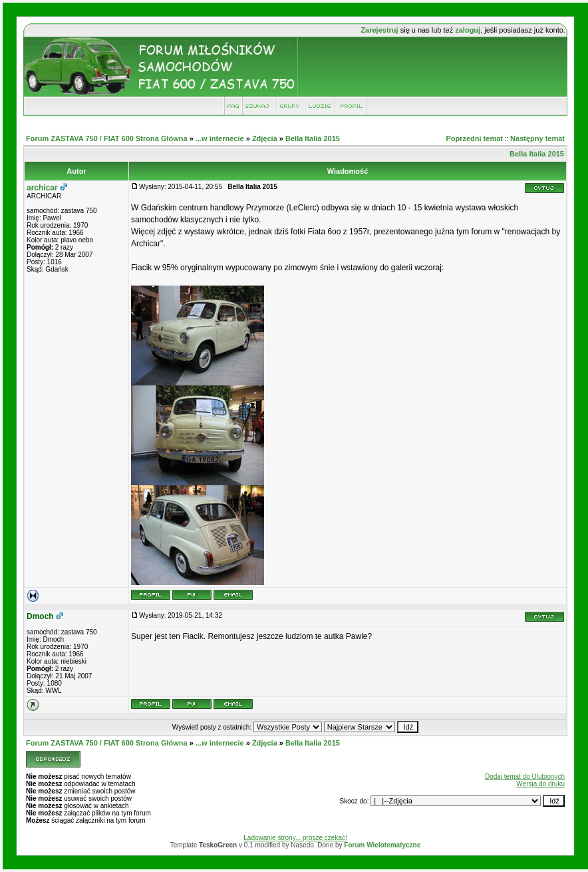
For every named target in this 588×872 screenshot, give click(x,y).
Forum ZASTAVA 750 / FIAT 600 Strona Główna (107, 138)
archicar (42, 188)
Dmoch (40, 616)
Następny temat (537, 138)
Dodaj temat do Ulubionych (525, 776)
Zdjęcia (265, 138)
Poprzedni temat (474, 138)
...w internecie (220, 138)
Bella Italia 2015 (313, 138)
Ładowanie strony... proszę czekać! (295, 838)
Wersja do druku (540, 784)
